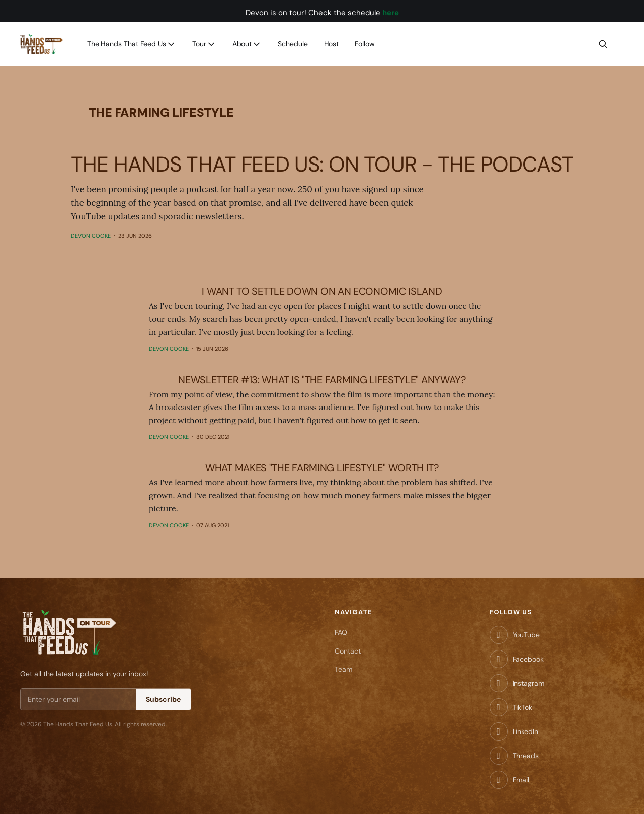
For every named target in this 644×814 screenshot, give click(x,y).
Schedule (293, 44)
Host (332, 44)
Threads (526, 756)
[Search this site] (603, 44)
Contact (348, 651)
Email (521, 780)
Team (343, 669)
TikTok (522, 707)
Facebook (528, 659)
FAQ (341, 632)
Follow (365, 44)
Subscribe (163, 699)
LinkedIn (526, 731)
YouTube (526, 635)
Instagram (529, 683)
